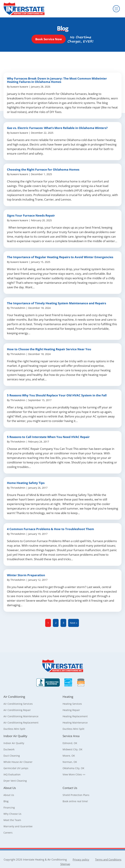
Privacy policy (81, 859)
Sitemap (65, 864)
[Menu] (116, 9)
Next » (74, 623)
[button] (49, 39)
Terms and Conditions (108, 859)
